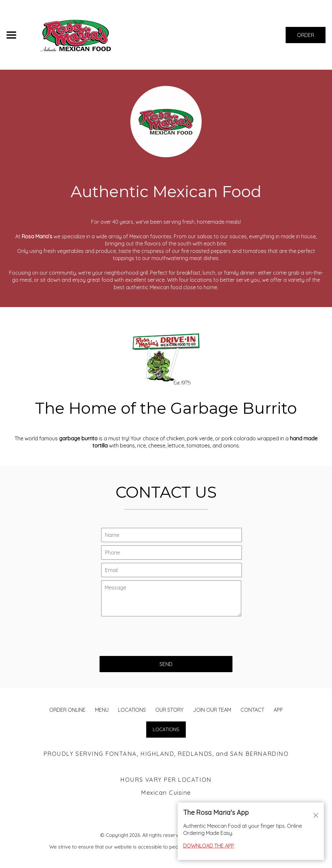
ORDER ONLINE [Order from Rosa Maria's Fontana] (67, 710)
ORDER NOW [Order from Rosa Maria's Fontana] (306, 37)
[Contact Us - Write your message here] (171, 599)
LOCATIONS (132, 710)
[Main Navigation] (11, 35)
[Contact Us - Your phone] (172, 553)
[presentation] (149, 633)
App (278, 710)
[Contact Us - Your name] (172, 535)
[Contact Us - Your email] (172, 570)
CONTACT (252, 710)
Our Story (169, 710)
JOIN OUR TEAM (212, 710)
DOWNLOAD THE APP (209, 846)
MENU (102, 710)
